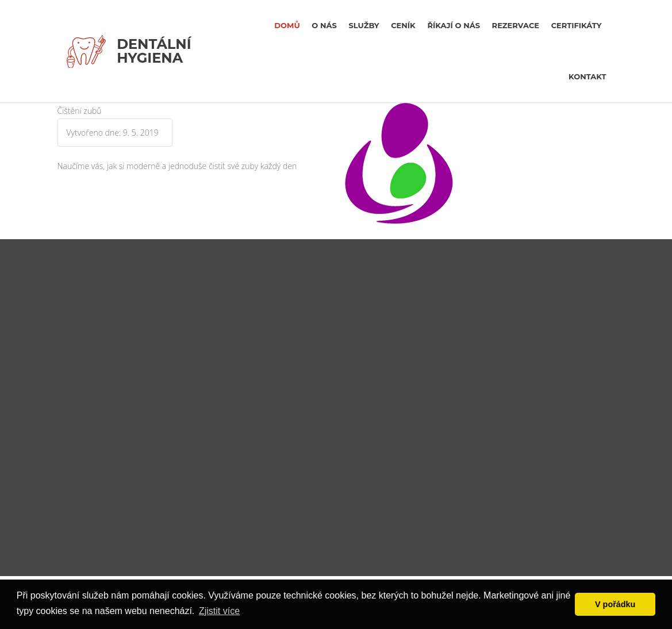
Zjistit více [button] (219, 611)
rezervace (516, 25)
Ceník (403, 25)
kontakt (587, 76)
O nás (324, 25)
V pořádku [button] (615, 604)
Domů (287, 25)
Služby (364, 25)
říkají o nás (454, 25)
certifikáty (577, 25)
